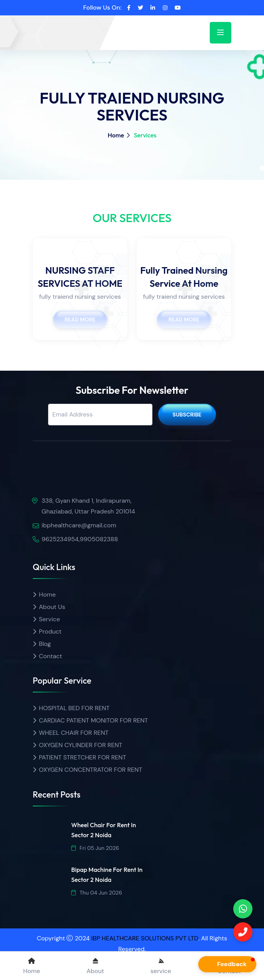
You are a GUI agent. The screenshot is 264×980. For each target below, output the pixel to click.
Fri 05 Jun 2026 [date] (95, 848)
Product (50, 631)
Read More (80, 319)
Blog (45, 644)
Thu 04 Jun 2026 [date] (97, 893)
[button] (227, 964)
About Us (52, 607)
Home (116, 135)
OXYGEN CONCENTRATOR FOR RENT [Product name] (90, 770)
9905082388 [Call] (99, 539)
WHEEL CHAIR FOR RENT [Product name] (74, 733)
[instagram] (165, 8)
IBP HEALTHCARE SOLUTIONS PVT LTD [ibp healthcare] (145, 938)
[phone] (243, 909)
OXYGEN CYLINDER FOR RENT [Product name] (81, 745)
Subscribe (187, 415)
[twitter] (140, 8)
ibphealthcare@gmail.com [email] (79, 525)
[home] (62, 26)
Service (49, 619)
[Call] (243, 932)
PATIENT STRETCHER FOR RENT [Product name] (83, 757)
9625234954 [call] (60, 539)
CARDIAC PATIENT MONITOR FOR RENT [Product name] (94, 720)
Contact (50, 656)
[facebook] (129, 8)
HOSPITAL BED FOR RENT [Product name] (74, 708)
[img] (77, 477)
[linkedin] (153, 8)
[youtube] (178, 8)
